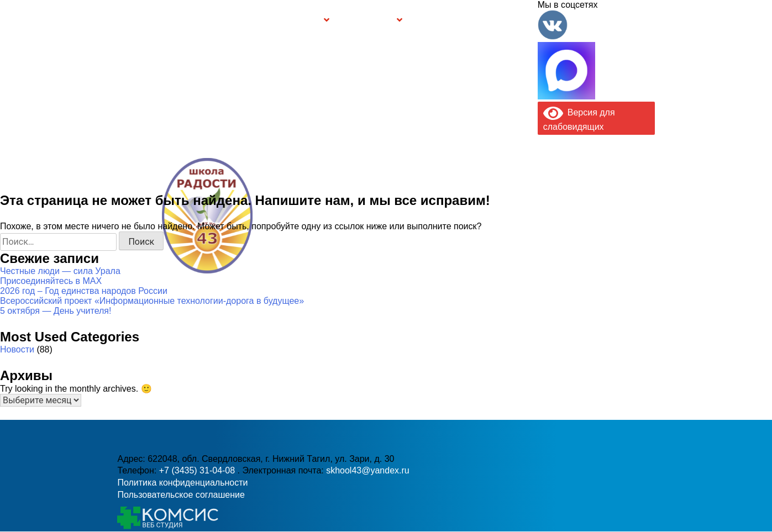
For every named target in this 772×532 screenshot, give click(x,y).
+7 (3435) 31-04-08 (349, 238)
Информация (123, 20)
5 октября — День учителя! (56, 311)
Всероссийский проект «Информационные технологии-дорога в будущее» (152, 301)
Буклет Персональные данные (442, 20)
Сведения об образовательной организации (210, 20)
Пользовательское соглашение (181, 495)
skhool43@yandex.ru (503, 238)
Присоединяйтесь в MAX (51, 281)
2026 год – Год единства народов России (84, 291)
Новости (17, 349)
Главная (151, 20)
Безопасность (367, 20)
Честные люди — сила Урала (60, 271)
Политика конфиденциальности (182, 483)
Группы (307, 20)
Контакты (514, 20)
